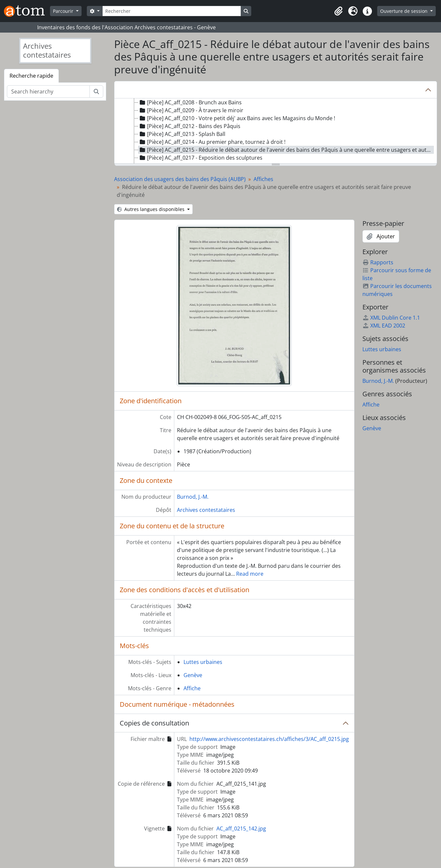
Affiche (192, 688)
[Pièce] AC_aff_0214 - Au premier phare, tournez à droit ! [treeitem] (212, 142)
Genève (193, 675)
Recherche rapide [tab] (31, 76)
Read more (250, 574)
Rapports (378, 262)
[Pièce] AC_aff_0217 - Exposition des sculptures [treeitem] (200, 158)
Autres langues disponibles (151, 209)
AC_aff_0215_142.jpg (241, 829)
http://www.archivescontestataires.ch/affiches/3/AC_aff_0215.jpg (269, 739)
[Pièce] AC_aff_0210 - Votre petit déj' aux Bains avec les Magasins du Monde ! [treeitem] (237, 118)
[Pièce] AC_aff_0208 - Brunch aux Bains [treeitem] (190, 102)
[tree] (276, 131)
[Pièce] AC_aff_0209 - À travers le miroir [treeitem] (191, 110)
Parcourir (64, 11)
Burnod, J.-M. (193, 497)
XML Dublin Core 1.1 (391, 318)
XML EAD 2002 (384, 326)
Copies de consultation (154, 723)
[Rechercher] (172, 11)
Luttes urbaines (203, 662)
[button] (338, 11)
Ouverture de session (404, 11)
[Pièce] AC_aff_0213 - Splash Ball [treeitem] (182, 134)
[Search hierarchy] (48, 92)
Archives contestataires (206, 510)
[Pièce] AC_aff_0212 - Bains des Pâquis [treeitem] (189, 126)
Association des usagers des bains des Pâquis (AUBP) (180, 179)
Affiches (263, 179)
